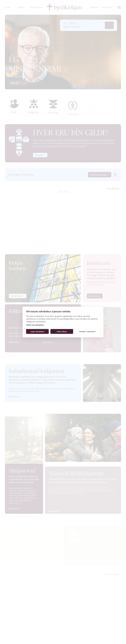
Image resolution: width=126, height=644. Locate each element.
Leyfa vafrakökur (37, 331)
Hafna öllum (62, 331)
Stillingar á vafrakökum (87, 331)
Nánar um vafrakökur (35, 325)
